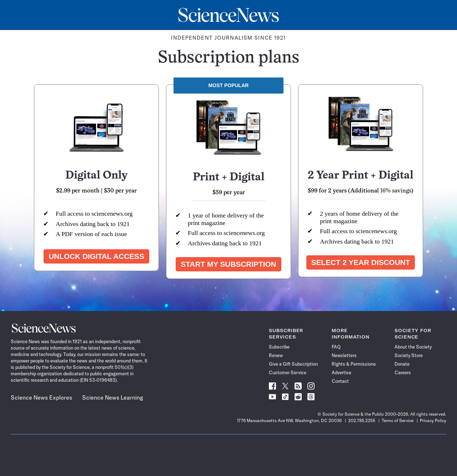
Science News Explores (41, 397)
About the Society (413, 347)
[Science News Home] (228, 15)
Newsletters (344, 355)
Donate (402, 364)
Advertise (342, 372)
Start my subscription (228, 264)
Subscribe (279, 347)
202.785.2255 (362, 420)
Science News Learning (113, 397)
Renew (276, 355)
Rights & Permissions (354, 364)
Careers (403, 372)
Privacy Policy (433, 420)
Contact (340, 381)
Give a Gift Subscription (293, 364)
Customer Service (288, 372)
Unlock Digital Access (96, 256)
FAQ (336, 347)
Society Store (409, 355)
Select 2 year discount (361, 262)
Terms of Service (398, 420)
